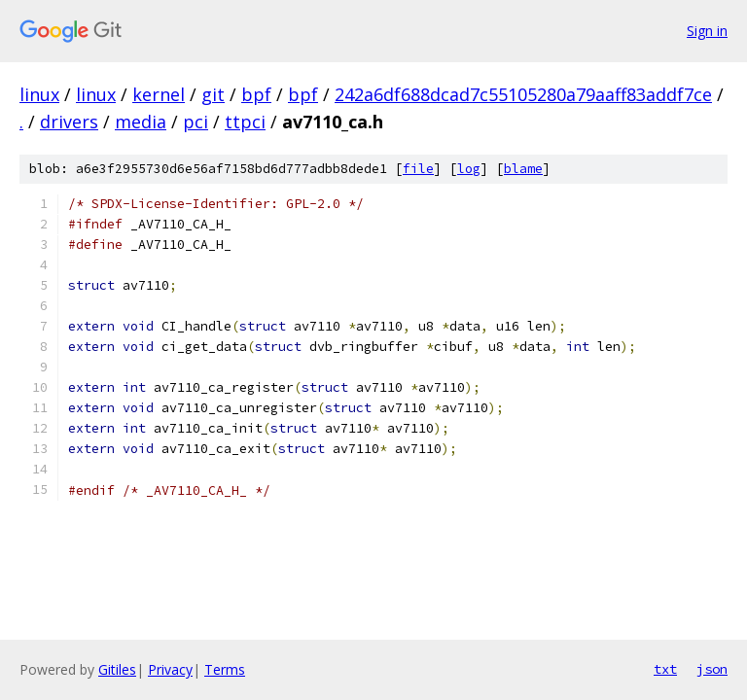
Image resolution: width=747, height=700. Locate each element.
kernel (159, 94)
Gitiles (117, 669)
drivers (69, 122)
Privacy (170, 669)
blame (523, 169)
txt (665, 669)
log (469, 169)
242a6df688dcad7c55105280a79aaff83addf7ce (523, 94)
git (213, 94)
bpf (256, 94)
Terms (225, 669)
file (418, 169)
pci (196, 122)
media (141, 122)
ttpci (245, 122)
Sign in (707, 31)
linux (39, 94)
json (712, 669)
